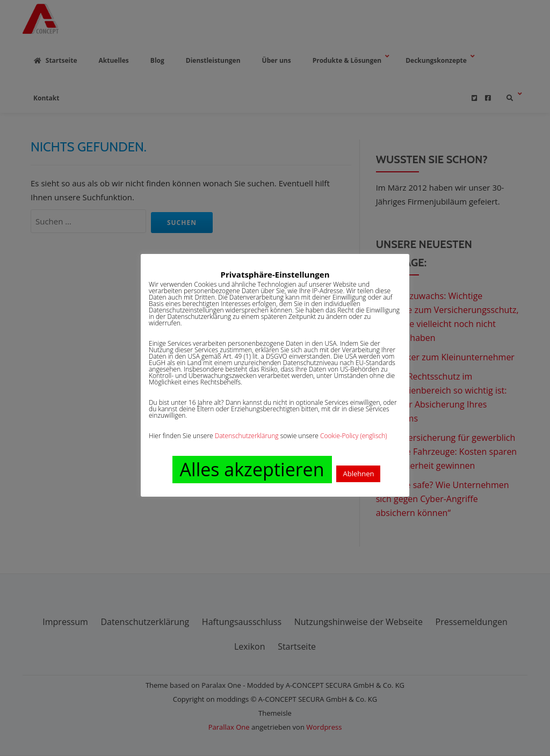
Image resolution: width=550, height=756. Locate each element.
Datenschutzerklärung (247, 436)
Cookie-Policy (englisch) (354, 436)
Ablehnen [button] (358, 474)
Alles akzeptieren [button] (252, 469)
